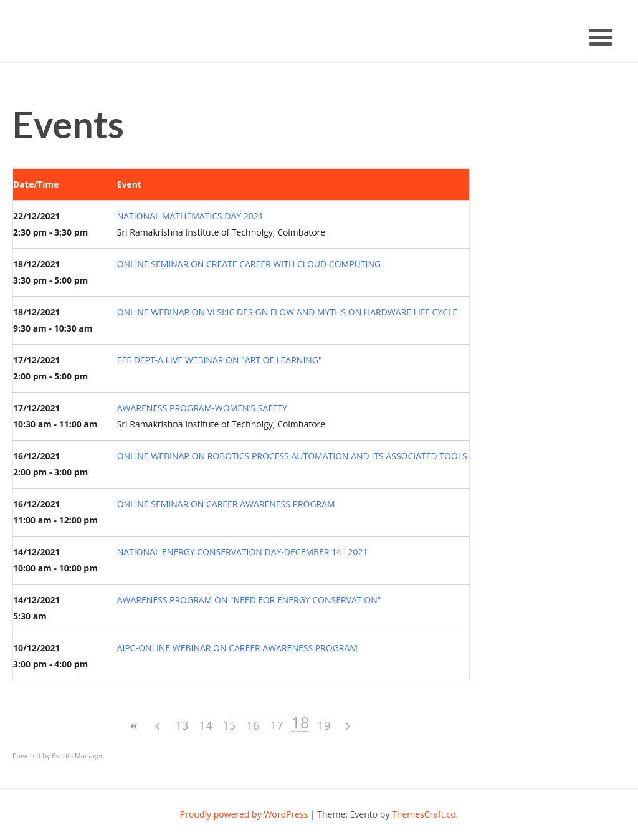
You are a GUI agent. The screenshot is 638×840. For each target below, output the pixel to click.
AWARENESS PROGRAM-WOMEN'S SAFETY (202, 408)
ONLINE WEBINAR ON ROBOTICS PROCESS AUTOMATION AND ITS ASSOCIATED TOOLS (292, 456)
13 (182, 725)
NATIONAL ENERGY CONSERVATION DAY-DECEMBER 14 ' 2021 (243, 552)
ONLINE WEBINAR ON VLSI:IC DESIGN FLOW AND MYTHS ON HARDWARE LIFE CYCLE (287, 312)
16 (253, 725)
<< (135, 726)
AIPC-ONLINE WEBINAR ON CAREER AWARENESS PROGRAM (237, 648)
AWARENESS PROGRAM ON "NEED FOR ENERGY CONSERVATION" (249, 600)
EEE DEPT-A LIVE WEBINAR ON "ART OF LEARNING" (220, 360)
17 (277, 725)
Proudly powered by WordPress (244, 814)
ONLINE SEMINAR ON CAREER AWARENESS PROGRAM (226, 504)
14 (206, 725)
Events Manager (77, 756)
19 (324, 725)
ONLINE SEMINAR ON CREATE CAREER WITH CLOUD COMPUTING (249, 264)
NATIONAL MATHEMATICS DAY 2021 (190, 216)
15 (230, 725)
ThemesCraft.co (424, 814)
